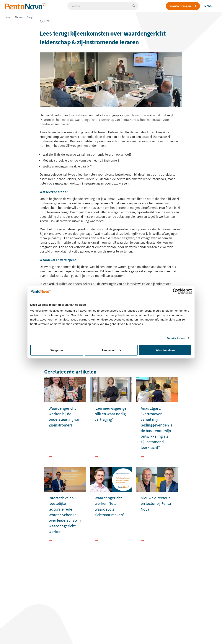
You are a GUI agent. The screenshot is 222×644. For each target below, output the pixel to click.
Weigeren (57, 350)
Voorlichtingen (183, 6)
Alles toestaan (165, 350)
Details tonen (176, 338)
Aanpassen (111, 350)
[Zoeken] (136, 6)
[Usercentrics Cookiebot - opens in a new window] (176, 291)
